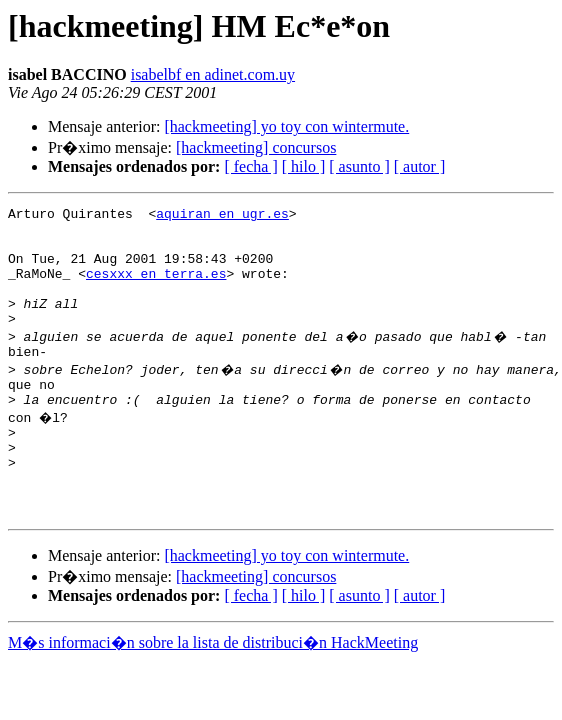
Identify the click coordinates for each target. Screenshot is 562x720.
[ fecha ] (250, 166)
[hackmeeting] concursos (256, 147)
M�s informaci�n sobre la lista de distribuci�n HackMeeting (213, 693)
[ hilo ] (304, 166)
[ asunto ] (359, 166)
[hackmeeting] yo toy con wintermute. (286, 126)
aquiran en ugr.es (222, 216)
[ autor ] (420, 166)
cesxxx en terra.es (156, 288)
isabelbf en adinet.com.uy (213, 74)
